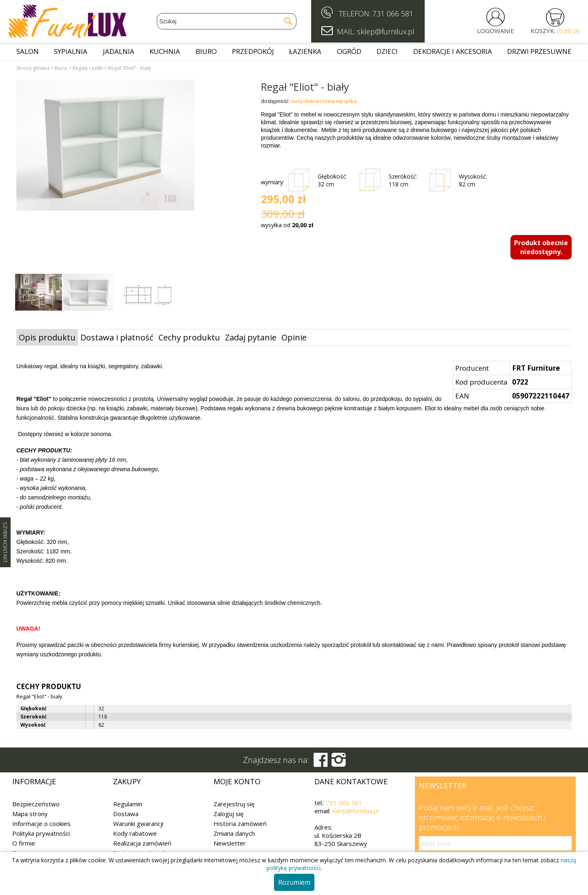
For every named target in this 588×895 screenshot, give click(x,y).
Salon (28, 51)
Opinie (294, 337)
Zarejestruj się (234, 804)
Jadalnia (119, 51)
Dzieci (387, 51)
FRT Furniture (536, 368)
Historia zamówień (240, 823)
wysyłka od (287, 225)
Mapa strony (30, 814)
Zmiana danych (234, 833)
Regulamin (128, 804)
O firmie (24, 843)
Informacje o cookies (41, 823)
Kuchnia (165, 51)
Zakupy (127, 781)
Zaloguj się (228, 814)
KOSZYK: (555, 31)
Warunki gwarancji (138, 823)
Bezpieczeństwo (36, 804)
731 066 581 (393, 13)
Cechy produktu (189, 337)
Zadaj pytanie (251, 337)
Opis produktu (47, 337)
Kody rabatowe (135, 833)
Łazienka (305, 51)
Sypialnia (71, 51)
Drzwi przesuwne (539, 51)
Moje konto (237, 781)
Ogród (349, 51)
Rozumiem (294, 882)
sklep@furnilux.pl (355, 811)
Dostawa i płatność (117, 337)
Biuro (206, 51)
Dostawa (126, 814)
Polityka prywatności (41, 833)
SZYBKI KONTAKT (5, 542)
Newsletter (230, 843)
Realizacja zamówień (142, 843)
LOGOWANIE (496, 31)
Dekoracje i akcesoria (453, 51)
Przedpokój (253, 51)
